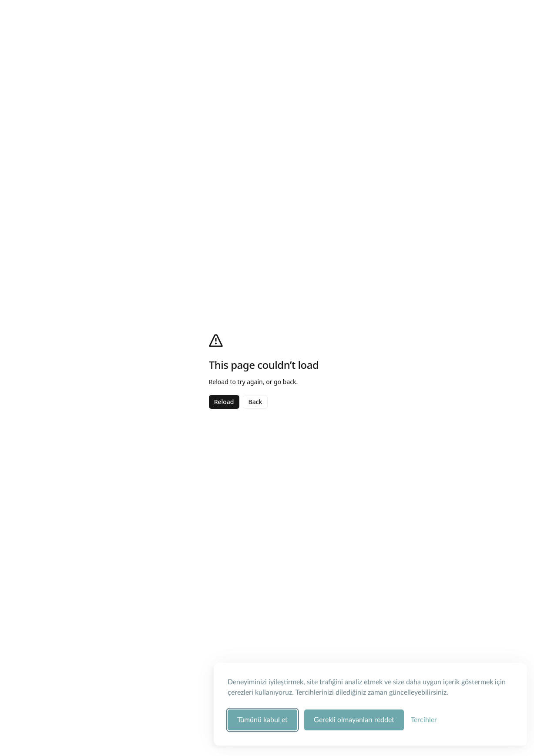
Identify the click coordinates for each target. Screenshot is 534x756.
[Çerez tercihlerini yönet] (424, 719)
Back (255, 402)
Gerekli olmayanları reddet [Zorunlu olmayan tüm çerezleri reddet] (354, 719)
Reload (224, 402)
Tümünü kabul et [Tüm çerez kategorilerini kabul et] (262, 719)
